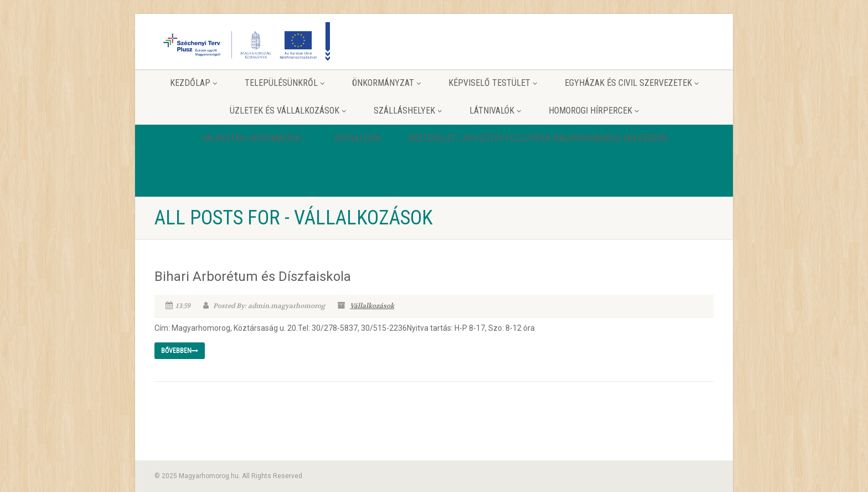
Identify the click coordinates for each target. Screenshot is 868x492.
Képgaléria (357, 138)
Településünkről (285, 83)
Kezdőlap (193, 83)
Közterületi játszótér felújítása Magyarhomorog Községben (538, 138)
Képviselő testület (493, 83)
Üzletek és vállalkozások (288, 111)
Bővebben (180, 351)
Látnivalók (495, 111)
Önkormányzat (386, 83)
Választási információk (254, 138)
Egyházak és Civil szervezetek (632, 83)
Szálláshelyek (408, 111)
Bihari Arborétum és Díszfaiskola (253, 276)
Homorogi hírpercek (594, 111)
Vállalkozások (372, 306)
